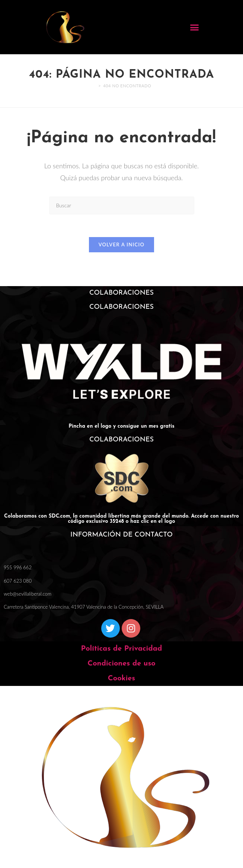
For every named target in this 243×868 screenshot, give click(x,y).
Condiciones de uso (122, 664)
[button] (195, 27)
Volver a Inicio (122, 244)
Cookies (122, 678)
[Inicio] (94, 86)
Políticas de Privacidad (121, 649)
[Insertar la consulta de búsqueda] (122, 205)
